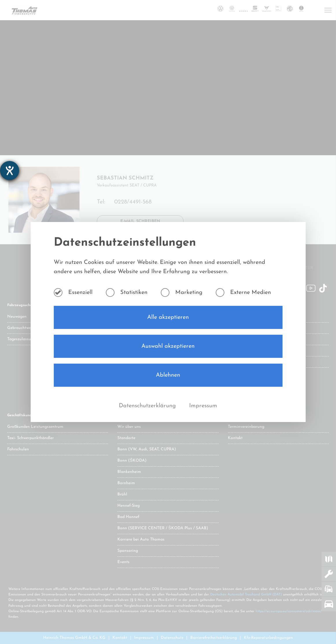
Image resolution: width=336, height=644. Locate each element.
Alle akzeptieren (168, 317)
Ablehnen (168, 375)
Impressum (203, 406)
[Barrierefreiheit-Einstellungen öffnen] (10, 171)
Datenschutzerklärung (148, 406)
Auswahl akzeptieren (168, 346)
